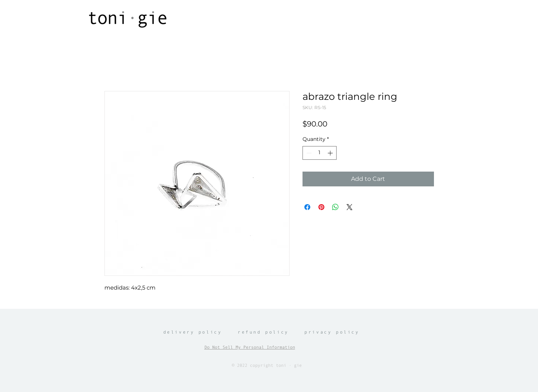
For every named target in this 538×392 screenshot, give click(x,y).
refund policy (263, 332)
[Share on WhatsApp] (335, 207)
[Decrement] (308, 153)
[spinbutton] (320, 153)
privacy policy (332, 332)
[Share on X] (350, 207)
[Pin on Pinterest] (321, 207)
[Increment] (331, 153)
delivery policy (193, 332)
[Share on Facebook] (307, 207)
